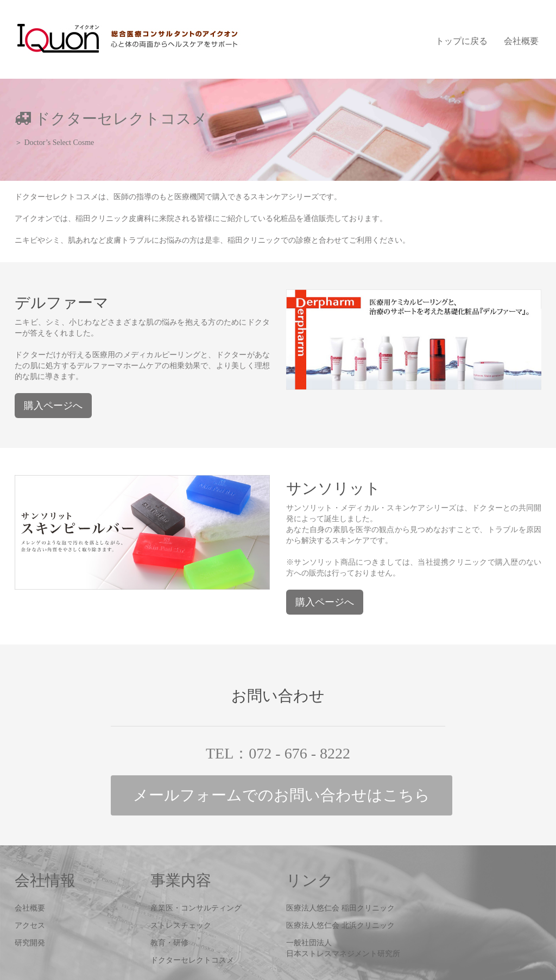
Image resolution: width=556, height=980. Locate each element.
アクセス (30, 925)
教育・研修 (169, 943)
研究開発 (30, 943)
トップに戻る (462, 40)
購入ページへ (53, 406)
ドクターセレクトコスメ (192, 960)
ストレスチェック (181, 925)
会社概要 (521, 40)
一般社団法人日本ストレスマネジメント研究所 (343, 948)
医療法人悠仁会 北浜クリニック (340, 925)
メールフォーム (282, 795)
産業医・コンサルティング (196, 908)
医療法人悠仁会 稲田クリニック (340, 908)
